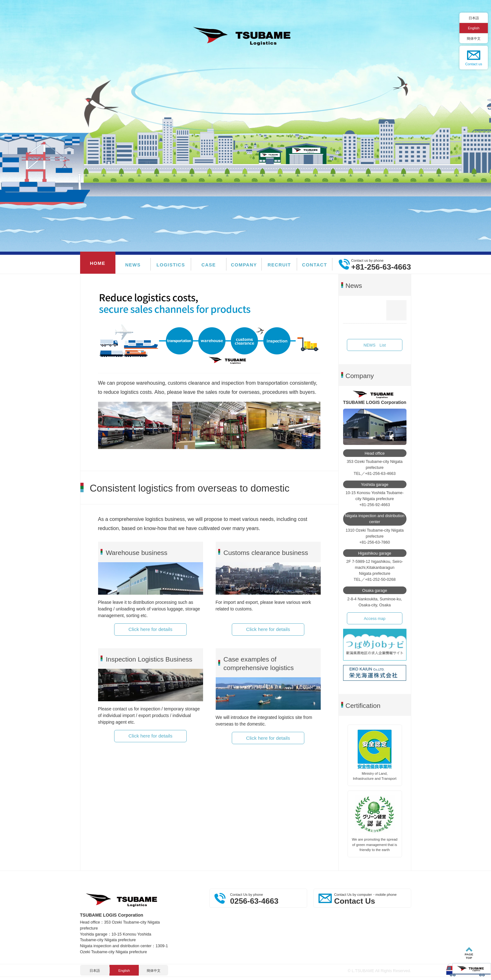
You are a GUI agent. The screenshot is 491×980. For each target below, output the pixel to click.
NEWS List (375, 345)
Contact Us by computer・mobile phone (371, 899)
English (474, 28)
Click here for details (150, 629)
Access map (375, 619)
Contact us (473, 64)
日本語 (474, 18)
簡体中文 (474, 38)
